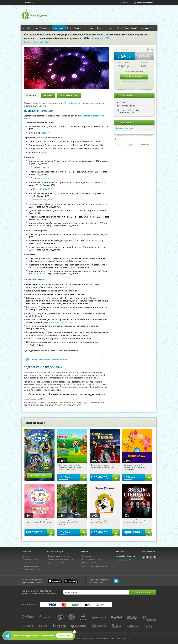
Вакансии (27, 563)
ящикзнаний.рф (126, 128)
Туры (85, 28)
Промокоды (145, 28)
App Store (55, 581)
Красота (36, 28)
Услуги (120, 28)
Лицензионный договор (92, 559)
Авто (92, 28)
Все (23, 28)
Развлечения (59, 28)
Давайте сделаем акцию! (59, 556)
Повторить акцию (134, 77)
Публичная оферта (89, 563)
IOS (65, 103)
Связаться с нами (123, 559)
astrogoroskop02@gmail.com (63, 322)
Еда (28, 28)
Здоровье (47, 28)
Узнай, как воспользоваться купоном (50, 359)
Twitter (151, 557)
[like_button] (148, 50)
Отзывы (48, 95)
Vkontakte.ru (147, 557)
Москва (28, 3)
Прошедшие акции (56, 563)
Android (75, 103)
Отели (78, 28)
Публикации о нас (31, 559)
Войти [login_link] (126, 3)
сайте (48, 298)
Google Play (71, 581)
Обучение (101, 28)
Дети (70, 28)
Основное (31, 95)
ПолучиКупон (132, 28)
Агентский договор (89, 556)
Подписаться (65, 636)
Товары (111, 28)
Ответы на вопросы (31, 569)
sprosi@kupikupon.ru (125, 556)
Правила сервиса (30, 566)
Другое (131, 145)
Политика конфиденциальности (95, 566)
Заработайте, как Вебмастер (60, 559)
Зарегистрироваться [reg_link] (145, 3)
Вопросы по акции (69, 95)
